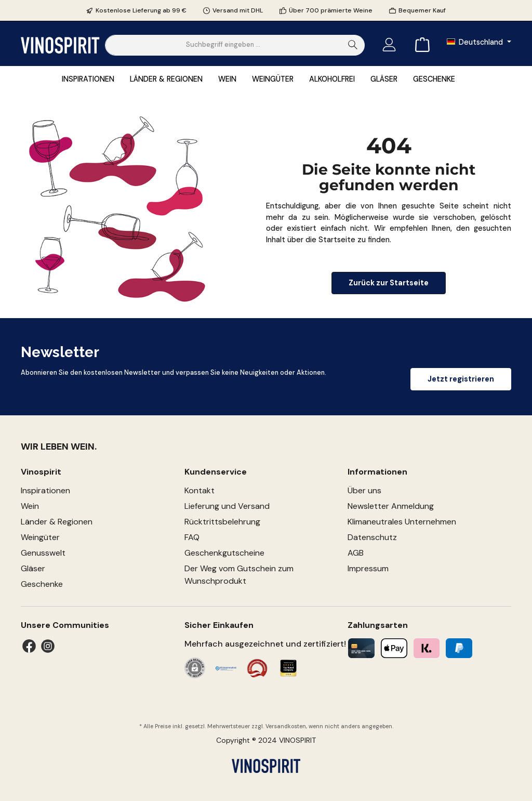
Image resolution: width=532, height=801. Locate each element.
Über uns (364, 490)
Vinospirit (41, 472)
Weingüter (40, 537)
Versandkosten (286, 726)
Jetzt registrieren (461, 379)
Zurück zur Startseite (389, 283)
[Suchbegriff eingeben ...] (223, 45)
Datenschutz (372, 537)
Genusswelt (43, 553)
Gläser (33, 568)
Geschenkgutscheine (224, 553)
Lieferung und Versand (227, 506)
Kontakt (199, 490)
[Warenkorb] (419, 45)
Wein (30, 506)
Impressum (368, 568)
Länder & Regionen (57, 522)
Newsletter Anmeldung (391, 506)
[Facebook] (29, 646)
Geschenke (42, 584)
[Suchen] (353, 45)
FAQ (192, 537)
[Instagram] (48, 646)
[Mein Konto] (389, 45)
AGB (356, 553)
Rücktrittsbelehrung (222, 522)
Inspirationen (45, 490)
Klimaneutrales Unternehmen (402, 522)
